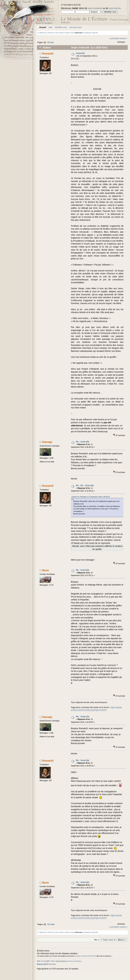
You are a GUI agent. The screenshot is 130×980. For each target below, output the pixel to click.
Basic (46, 570)
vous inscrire (115, 8)
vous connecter (95, 8)
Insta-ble (80, 53)
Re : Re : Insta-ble (85, 485)
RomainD (48, 54)
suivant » (123, 38)
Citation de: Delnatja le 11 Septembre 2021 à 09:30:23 (91, 497)
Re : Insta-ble (83, 442)
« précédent (114, 38)
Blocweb (52, 964)
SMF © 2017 (50, 961)
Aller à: (97, 940)
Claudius (87, 33)
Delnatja (47, 442)
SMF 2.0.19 (41, 961)
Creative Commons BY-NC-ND (85, 956)
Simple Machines (61, 961)
